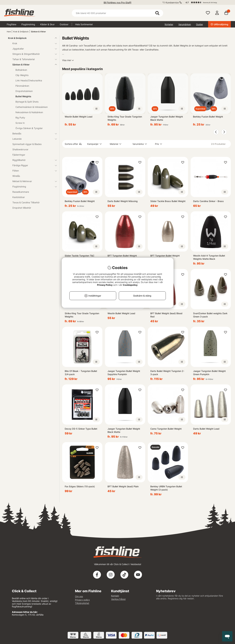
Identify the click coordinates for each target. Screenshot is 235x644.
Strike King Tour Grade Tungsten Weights (125, 118)
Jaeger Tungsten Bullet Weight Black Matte (167, 118)
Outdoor (64, 24)
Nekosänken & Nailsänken (29, 112)
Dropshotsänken (24, 91)
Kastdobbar (19, 197)
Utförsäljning (219, 24)
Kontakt (115, 596)
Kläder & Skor (47, 24)
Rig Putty (20, 118)
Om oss (79, 596)
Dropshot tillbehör (22, 208)
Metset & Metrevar (33, 181)
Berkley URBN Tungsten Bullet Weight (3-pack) (166, 488)
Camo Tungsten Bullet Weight (166, 429)
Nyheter (169, 24)
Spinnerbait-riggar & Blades (27, 144)
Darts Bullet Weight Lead (206, 429)
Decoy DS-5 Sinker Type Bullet (81, 429)
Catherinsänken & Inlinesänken (32, 107)
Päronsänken (22, 86)
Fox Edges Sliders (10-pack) (80, 486)
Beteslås (33, 133)
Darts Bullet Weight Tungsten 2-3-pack (167, 373)
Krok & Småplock (21, 32)
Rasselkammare (21, 192)
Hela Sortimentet (84, 24)
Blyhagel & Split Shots (27, 102)
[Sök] (117, 13)
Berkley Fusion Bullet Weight (208, 117)
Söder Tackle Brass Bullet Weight (168, 201)
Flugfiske (12, 24)
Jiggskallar (33, 49)
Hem (9, 32)
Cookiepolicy (130, 285)
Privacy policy (82, 600)
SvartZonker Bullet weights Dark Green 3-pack (210, 315)
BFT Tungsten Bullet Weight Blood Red (122, 257)
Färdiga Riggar (33, 165)
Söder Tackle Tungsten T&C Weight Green (80, 257)
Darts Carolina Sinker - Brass (208, 201)
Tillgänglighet (82, 603)
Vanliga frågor (118, 599)
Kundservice (172, 2)
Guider (200, 24)
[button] (207, 2)
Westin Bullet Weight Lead (79, 117)
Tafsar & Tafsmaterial (33, 59)
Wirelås (16, 176)
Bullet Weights (23, 96)
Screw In (20, 123)
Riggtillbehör (33, 160)
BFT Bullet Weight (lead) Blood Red (166, 315)
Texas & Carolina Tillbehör (26, 202)
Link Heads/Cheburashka (29, 80)
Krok (33, 43)
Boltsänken (21, 70)
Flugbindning (28, 24)
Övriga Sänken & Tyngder (29, 128)
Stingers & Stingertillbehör (33, 54)
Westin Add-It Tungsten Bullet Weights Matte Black (209, 257)
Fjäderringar (19, 155)
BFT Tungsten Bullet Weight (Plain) (165, 257)
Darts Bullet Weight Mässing (123, 201)
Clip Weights (22, 75)
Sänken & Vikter (38, 32)
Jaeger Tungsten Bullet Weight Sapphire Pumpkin (124, 373)
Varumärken (185, 24)
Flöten (33, 171)
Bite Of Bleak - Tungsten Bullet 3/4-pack (81, 373)
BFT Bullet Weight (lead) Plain (123, 486)
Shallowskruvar (20, 149)
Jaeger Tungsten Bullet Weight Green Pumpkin (209, 373)
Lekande (33, 139)
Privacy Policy (105, 285)
